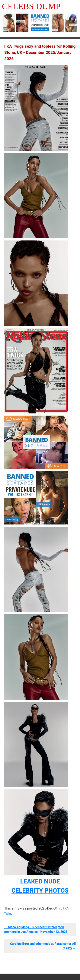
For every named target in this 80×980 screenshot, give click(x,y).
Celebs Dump (31, 6)
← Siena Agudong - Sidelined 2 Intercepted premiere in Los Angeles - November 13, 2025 (36, 929)
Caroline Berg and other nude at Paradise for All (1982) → (43, 946)
